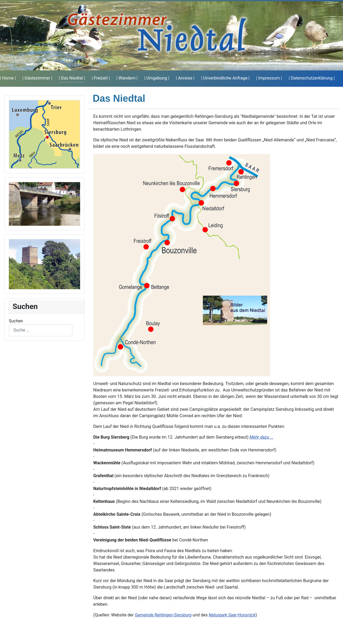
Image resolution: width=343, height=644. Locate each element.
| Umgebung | (157, 78)
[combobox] (41, 330)
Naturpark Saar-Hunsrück (232, 615)
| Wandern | (127, 78)
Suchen (16, 321)
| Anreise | (185, 78)
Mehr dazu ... (261, 437)
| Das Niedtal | (72, 78)
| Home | (8, 78)
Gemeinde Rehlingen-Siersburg (163, 615)
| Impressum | (269, 78)
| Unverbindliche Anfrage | (225, 78)
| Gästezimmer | (37, 78)
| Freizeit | (101, 78)
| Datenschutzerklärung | (312, 78)
